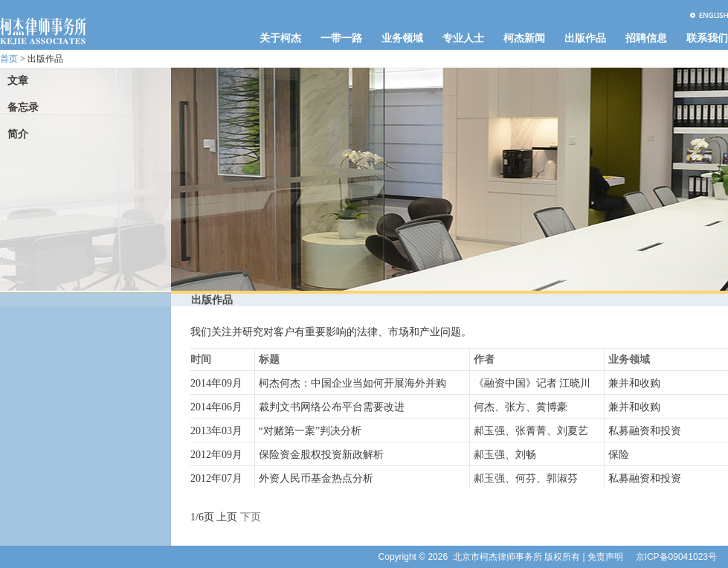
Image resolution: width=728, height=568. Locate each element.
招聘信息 (646, 38)
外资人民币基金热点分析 (316, 478)
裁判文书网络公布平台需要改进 (332, 407)
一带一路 (341, 38)
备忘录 (23, 107)
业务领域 (402, 38)
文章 (18, 81)
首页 (9, 59)
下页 (251, 517)
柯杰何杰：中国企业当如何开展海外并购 (352, 383)
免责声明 (605, 557)
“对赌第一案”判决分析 (310, 431)
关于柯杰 (280, 38)
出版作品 (585, 38)
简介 (18, 134)
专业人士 (463, 38)
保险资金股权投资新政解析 (321, 455)
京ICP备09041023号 (676, 557)
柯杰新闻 (524, 38)
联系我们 (707, 38)
